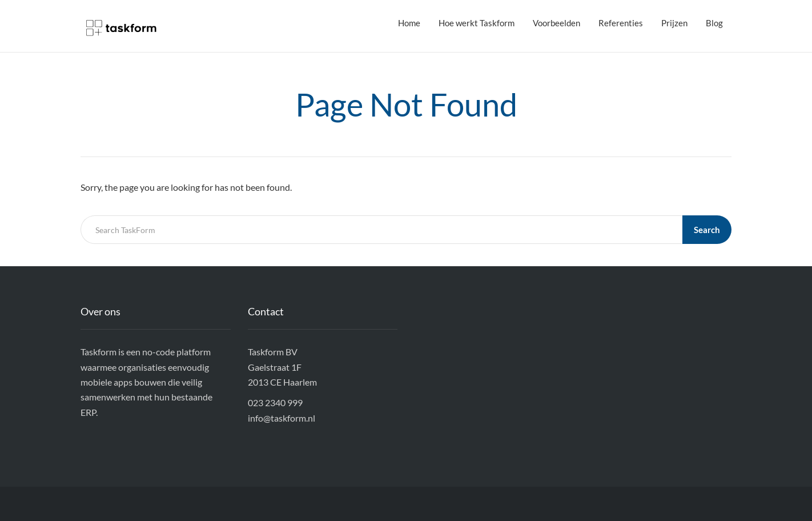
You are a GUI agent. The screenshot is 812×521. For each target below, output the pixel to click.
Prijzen (674, 23)
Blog (714, 23)
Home (409, 23)
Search (707, 230)
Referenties (621, 23)
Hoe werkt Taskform (477, 23)
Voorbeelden (556, 23)
